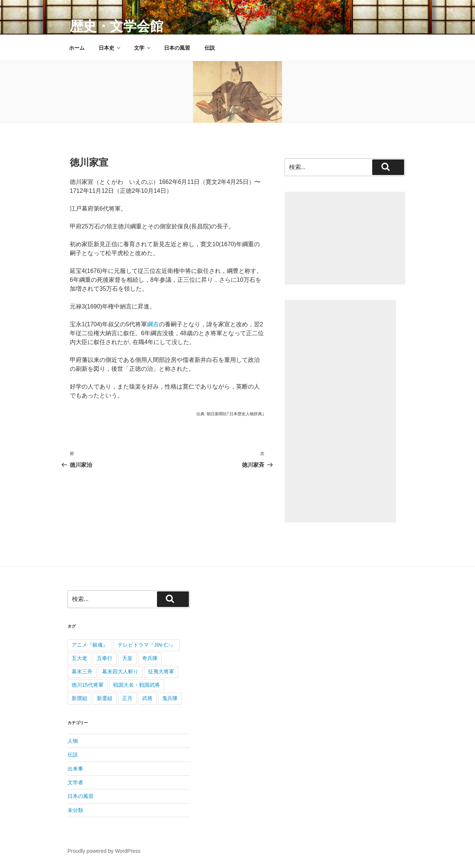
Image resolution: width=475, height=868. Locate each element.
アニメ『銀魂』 (90, 645)
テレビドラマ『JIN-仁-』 (147, 645)
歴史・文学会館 (117, 26)
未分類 (75, 810)
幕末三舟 (82, 671)
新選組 (105, 698)
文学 (143, 48)
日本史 (110, 48)
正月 (127, 698)
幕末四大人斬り (120, 671)
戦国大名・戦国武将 (137, 685)
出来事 (75, 769)
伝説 (210, 48)
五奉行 (105, 658)
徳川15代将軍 (88, 685)
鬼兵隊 (170, 698)
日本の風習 (177, 48)
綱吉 (153, 324)
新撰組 (79, 698)
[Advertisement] (345, 238)
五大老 (79, 658)
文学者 (75, 782)
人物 (73, 741)
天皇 (127, 658)
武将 (147, 698)
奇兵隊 (150, 658)
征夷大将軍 (161, 671)
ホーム (77, 48)
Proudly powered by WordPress (104, 851)
